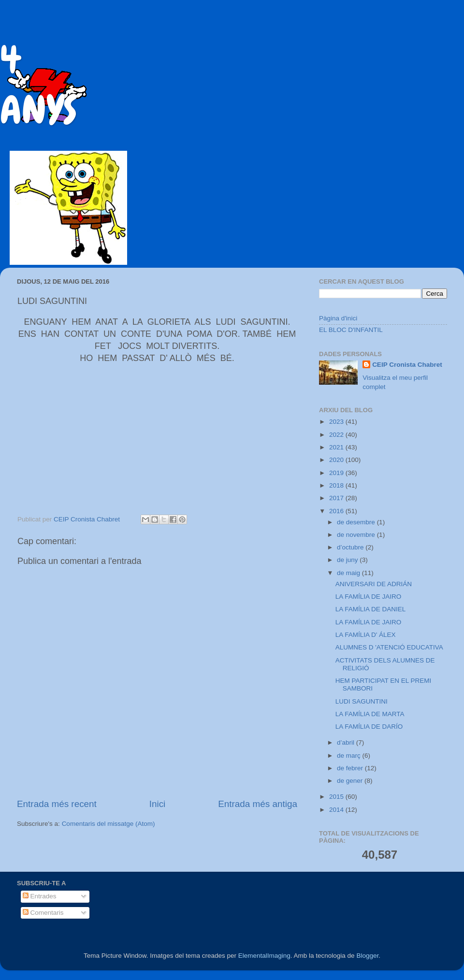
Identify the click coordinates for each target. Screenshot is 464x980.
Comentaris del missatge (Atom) (109, 824)
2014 (337, 810)
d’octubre (351, 547)
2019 (337, 473)
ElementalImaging (264, 956)
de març (350, 756)
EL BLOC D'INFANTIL (351, 330)
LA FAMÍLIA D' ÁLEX (366, 635)
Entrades (40, 896)
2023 (337, 422)
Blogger (367, 956)
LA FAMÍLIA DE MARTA (370, 714)
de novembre (357, 535)
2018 (337, 485)
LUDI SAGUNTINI (362, 701)
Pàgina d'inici (338, 318)
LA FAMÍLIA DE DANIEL (371, 609)
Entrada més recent (57, 804)
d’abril (347, 742)
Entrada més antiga (258, 804)
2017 (337, 498)
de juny (348, 560)
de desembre (357, 522)
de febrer (351, 768)
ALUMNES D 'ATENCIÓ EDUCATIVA (389, 647)
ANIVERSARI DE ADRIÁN (374, 584)
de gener (351, 781)
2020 (337, 460)
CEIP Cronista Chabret (407, 365)
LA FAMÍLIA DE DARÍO (369, 727)
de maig (349, 573)
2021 (337, 447)
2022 (337, 435)
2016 (337, 511)
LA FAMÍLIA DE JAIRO (369, 597)
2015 (337, 797)
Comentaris (43, 913)
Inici (158, 804)
